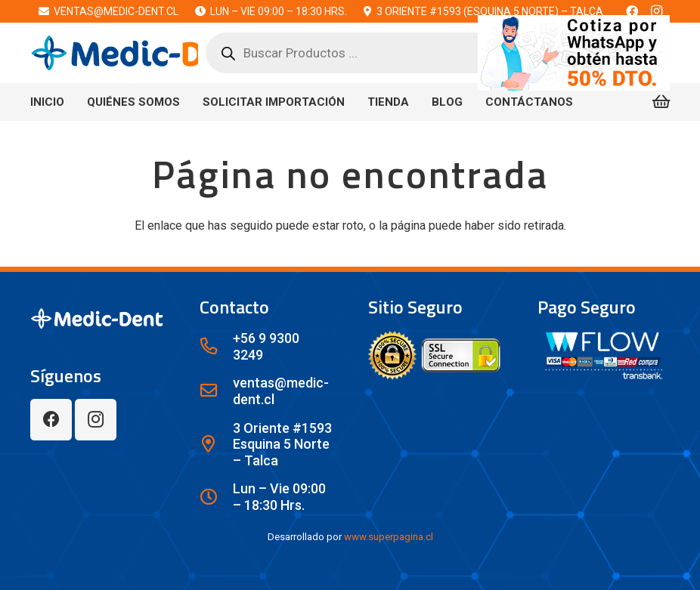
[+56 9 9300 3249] (216, 347)
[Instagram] (96, 420)
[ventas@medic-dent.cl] (216, 391)
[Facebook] (51, 420)
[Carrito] (661, 102)
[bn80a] (574, 53)
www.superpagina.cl (389, 537)
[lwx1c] (144, 53)
